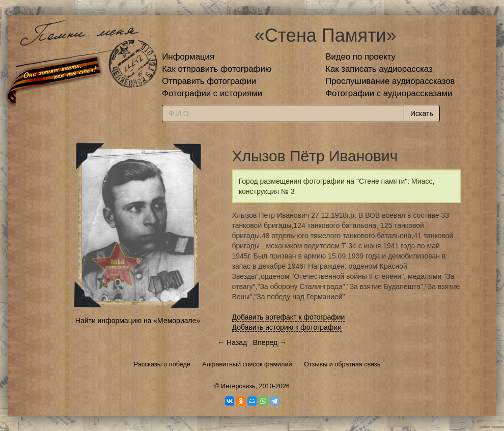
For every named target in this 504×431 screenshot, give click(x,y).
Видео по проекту (360, 57)
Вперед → (270, 342)
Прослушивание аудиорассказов (390, 81)
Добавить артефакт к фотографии (289, 317)
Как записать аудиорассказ (379, 69)
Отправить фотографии (209, 81)
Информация (188, 57)
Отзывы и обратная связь (342, 364)
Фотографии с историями (212, 93)
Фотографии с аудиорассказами (389, 93)
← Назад (232, 342)
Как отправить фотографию (217, 69)
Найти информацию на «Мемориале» (138, 321)
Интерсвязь (238, 386)
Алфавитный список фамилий (247, 364)
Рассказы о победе (162, 364)
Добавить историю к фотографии (287, 327)
